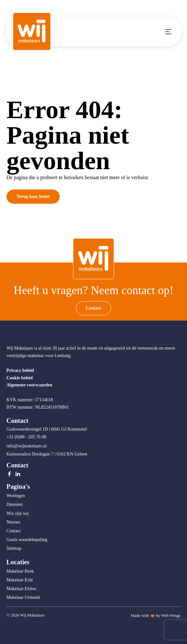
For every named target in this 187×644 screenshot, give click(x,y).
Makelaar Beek (20, 571)
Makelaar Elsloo (21, 589)
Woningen (16, 496)
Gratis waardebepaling (27, 540)
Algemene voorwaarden (29, 385)
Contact (93, 308)
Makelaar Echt (20, 580)
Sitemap (14, 548)
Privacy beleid (20, 370)
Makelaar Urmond (23, 597)
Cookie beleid (20, 378)
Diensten (15, 504)
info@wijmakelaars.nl (27, 446)
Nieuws (13, 522)
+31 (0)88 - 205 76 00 (27, 437)
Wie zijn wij (18, 513)
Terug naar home (33, 196)
